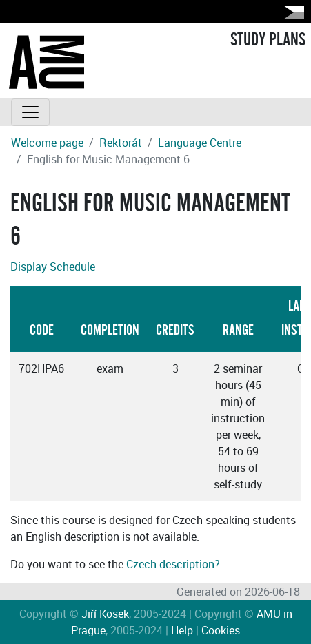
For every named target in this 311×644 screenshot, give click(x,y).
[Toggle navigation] (30, 112)
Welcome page (47, 143)
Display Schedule (53, 267)
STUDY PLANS (268, 40)
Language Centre (200, 143)
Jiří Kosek (105, 614)
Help (182, 630)
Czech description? (173, 564)
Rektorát (121, 143)
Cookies (221, 630)
